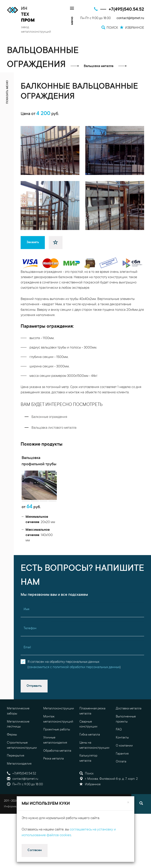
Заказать (33, 242)
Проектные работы (57, 736)
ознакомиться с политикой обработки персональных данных (74, 673)
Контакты (122, 743)
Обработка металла (57, 757)
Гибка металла (90, 740)
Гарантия (122, 759)
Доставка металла (129, 714)
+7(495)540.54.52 (126, 10)
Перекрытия (16, 762)
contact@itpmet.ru (130, 18)
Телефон (30, 634)
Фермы (12, 740)
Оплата (121, 768)
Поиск (87, 779)
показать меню (7, 92)
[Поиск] (141, 810)
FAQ (119, 736)
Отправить (34, 692)
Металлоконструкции (59, 714)
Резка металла (53, 765)
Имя (26, 615)
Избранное (90, 790)
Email (27, 653)
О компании (124, 751)
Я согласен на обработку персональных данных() (74, 671)
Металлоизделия (19, 770)
